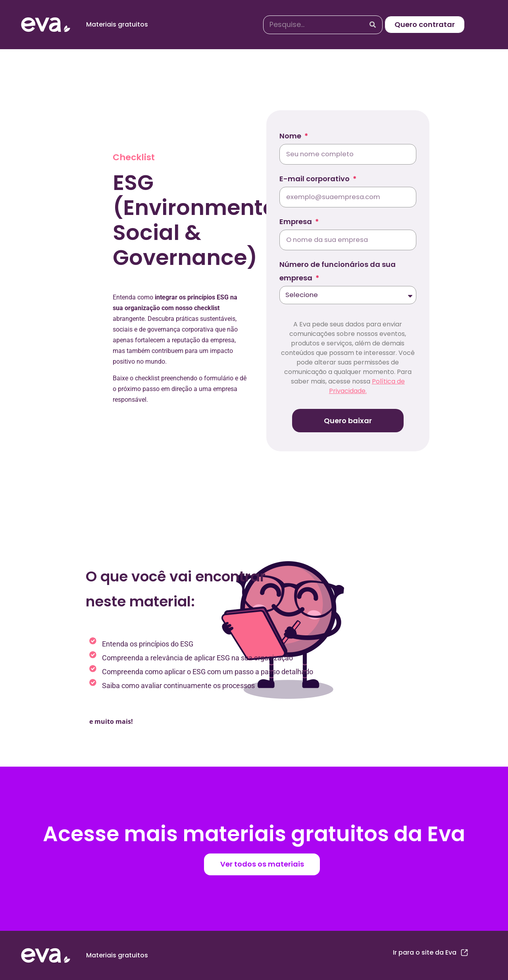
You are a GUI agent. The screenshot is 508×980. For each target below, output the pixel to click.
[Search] (373, 25)
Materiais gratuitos (117, 24)
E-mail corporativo (315, 179)
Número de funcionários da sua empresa (338, 271)
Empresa (296, 222)
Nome (291, 136)
